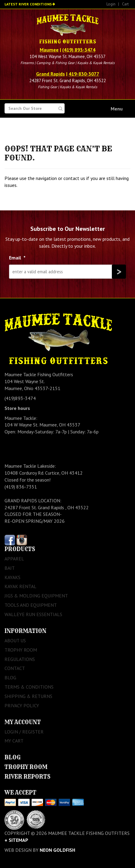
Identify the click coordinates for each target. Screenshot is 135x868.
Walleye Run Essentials (33, 614)
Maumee (49, 50)
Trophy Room (21, 650)
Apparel (14, 559)
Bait (10, 568)
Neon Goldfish (57, 850)
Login (111, 4)
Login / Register (24, 732)
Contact (15, 668)
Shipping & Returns (28, 696)
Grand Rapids (51, 74)
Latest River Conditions (28, 4)
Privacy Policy (22, 705)
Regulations (20, 659)
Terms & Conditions (29, 687)
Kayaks (12, 577)
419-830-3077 (84, 74)
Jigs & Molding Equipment (36, 596)
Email (17, 258)
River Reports (28, 777)
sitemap (18, 840)
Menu (117, 109)
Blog (10, 677)
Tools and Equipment (31, 605)
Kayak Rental (20, 586)
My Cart (14, 741)
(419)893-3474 (20, 398)
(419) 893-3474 (79, 50)
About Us (15, 640)
